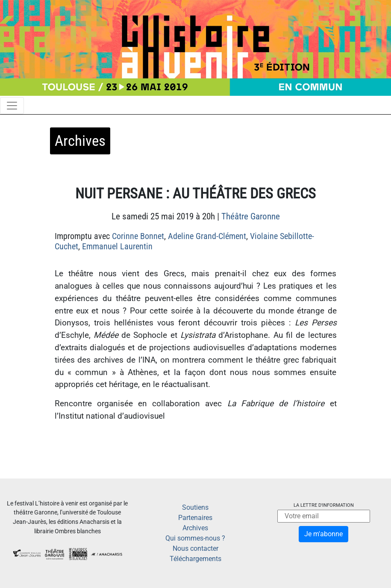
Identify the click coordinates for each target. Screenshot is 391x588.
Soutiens (195, 507)
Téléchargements (195, 559)
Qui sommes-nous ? (195, 538)
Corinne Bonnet (138, 236)
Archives (195, 528)
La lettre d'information (324, 505)
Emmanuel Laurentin (117, 246)
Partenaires (195, 518)
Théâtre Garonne (251, 216)
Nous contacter (195, 548)
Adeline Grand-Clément (207, 236)
